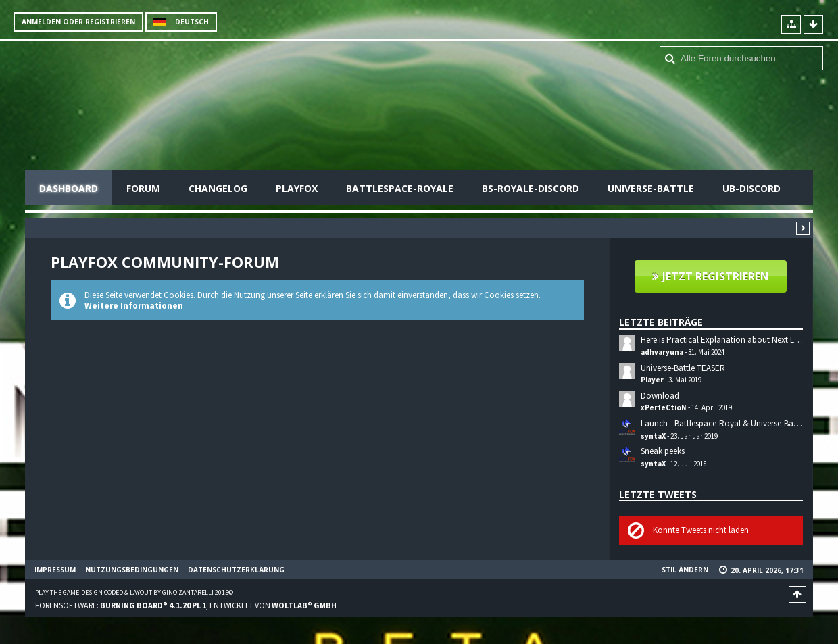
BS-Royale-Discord (531, 188)
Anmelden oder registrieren (78, 22)
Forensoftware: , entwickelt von (186, 605)
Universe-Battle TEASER (683, 368)
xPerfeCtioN (664, 407)
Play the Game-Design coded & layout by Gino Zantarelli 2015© (134, 592)
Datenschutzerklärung (236, 570)
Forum (143, 188)
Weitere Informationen (134, 306)
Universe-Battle (651, 188)
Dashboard (69, 188)
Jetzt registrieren (716, 276)
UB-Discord (751, 188)
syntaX (653, 436)
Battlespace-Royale (400, 188)
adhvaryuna (662, 352)
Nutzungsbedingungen (132, 570)
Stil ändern (685, 570)
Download (660, 396)
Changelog (218, 188)
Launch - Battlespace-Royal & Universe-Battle (723, 423)
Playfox (297, 188)
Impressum (55, 570)
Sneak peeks (663, 451)
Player (652, 380)
